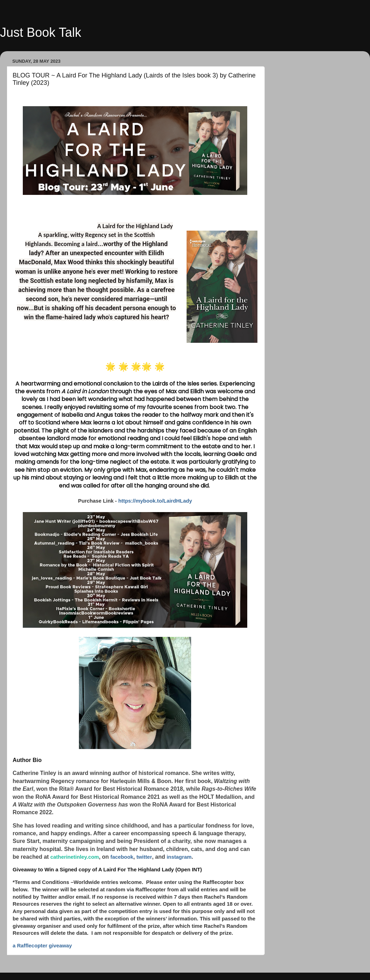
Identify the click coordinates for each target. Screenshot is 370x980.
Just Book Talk (41, 32)
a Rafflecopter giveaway (42, 946)
